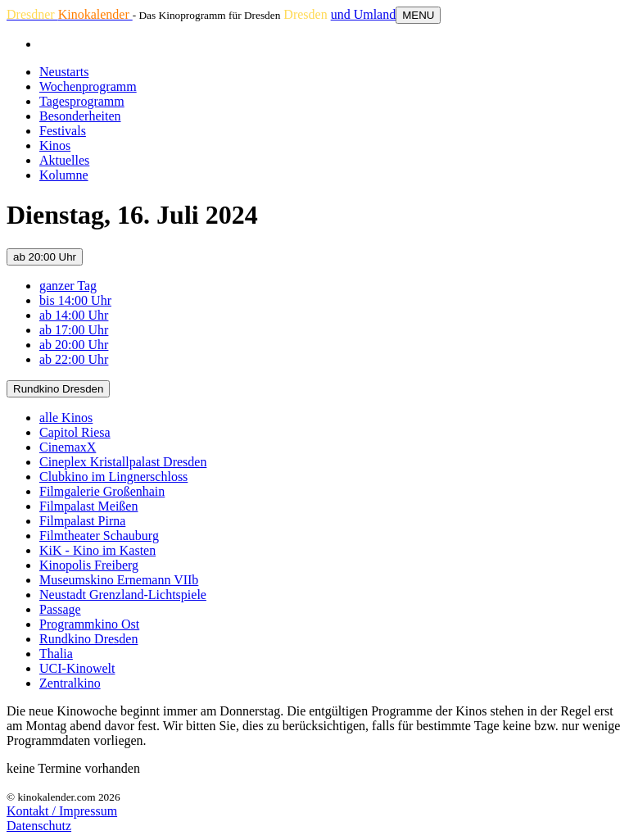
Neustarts (64, 72)
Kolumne (64, 175)
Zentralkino (70, 683)
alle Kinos (66, 418)
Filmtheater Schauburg (99, 536)
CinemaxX (68, 447)
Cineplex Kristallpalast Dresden (123, 462)
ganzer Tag (68, 286)
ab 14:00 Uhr (74, 315)
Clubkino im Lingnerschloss (113, 477)
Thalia (56, 654)
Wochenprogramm (88, 86)
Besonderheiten (80, 116)
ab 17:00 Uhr (74, 330)
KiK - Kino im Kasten (97, 550)
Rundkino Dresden (58, 389)
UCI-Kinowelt (77, 668)
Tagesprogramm (82, 101)
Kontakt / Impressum (62, 811)
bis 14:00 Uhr (75, 300)
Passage (60, 609)
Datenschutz (39, 826)
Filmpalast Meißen (88, 506)
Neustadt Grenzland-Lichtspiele (123, 595)
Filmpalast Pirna (82, 521)
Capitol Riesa (75, 432)
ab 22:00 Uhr (74, 359)
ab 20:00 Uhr (45, 257)
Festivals (63, 131)
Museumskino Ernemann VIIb (119, 580)
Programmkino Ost (89, 624)
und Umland (364, 14)
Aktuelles (64, 160)
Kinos (55, 145)
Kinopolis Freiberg (89, 565)
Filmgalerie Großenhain (102, 491)
